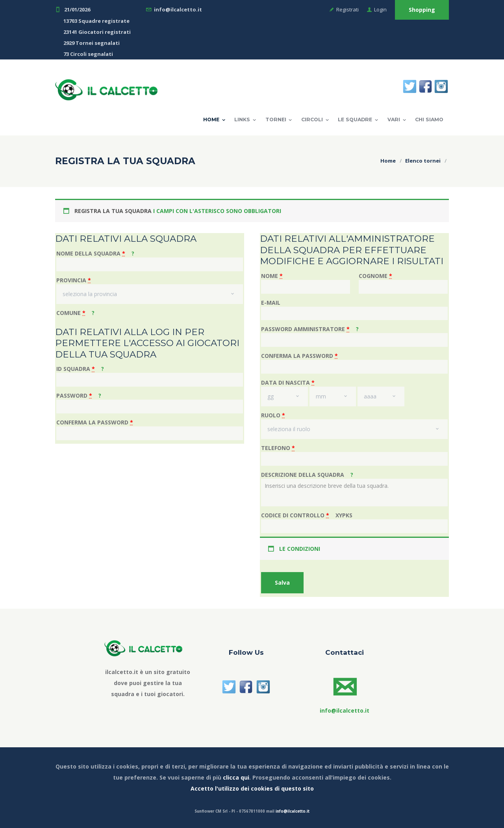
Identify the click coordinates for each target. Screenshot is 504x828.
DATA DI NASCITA (288, 383)
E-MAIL (271, 303)
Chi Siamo (429, 119)
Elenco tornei (423, 161)
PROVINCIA (74, 280)
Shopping (422, 10)
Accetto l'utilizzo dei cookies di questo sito (252, 788)
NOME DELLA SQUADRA (95, 253)
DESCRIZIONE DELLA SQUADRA (307, 475)
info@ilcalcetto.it (293, 811)
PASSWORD (79, 395)
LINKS (242, 119)
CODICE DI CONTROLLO (307, 515)
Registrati (347, 9)
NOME (272, 276)
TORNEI (276, 119)
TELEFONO (278, 448)
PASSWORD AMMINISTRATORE (310, 329)
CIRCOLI (312, 119)
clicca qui (236, 777)
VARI (394, 119)
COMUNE (75, 313)
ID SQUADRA (80, 369)
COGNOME (375, 276)
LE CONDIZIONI (300, 549)
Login (380, 9)
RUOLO (273, 415)
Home (211, 119)
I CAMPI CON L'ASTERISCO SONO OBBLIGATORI (217, 211)
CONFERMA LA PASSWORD (95, 422)
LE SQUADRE (355, 119)
